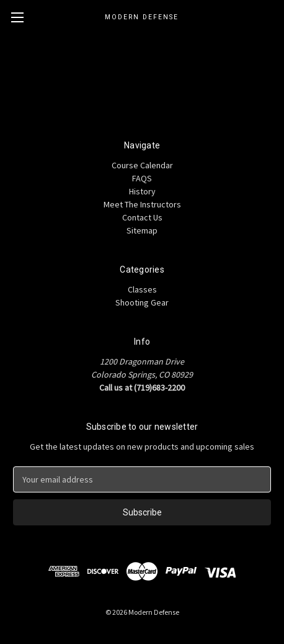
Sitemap (142, 230)
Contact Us (142, 217)
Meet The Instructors (142, 204)
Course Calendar (142, 165)
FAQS (142, 178)
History (142, 191)
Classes (142, 289)
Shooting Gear (142, 302)
